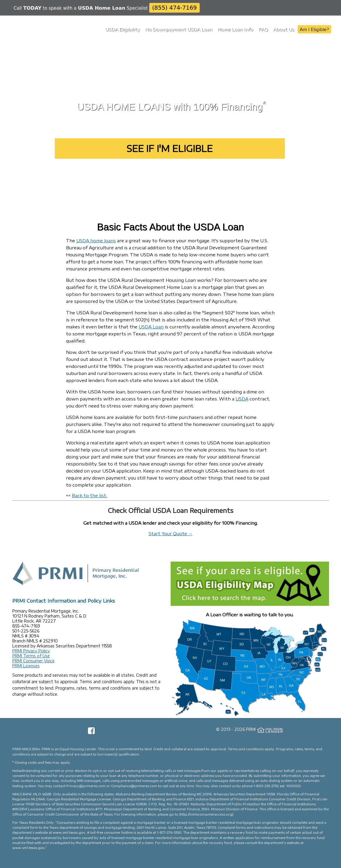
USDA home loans (96, 241)
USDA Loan (151, 327)
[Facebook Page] (91, 733)
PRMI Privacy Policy (31, 651)
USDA (242, 399)
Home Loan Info (235, 29)
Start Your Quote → (171, 533)
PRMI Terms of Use (31, 656)
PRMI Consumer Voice (33, 661)
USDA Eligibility (123, 29)
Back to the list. (89, 495)
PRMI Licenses (26, 666)
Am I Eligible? (314, 29)
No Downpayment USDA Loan (179, 29)
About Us (284, 29)
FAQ (263, 29)
